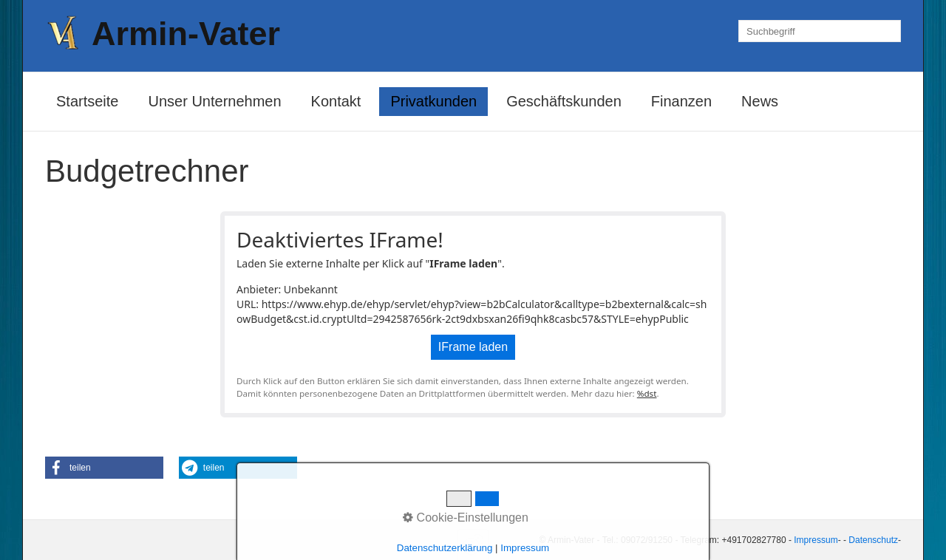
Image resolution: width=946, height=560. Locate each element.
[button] (104, 468)
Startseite (87, 101)
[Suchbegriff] (820, 31)
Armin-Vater (186, 34)
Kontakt (336, 101)
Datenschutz (873, 540)
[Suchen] (890, 31)
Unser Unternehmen (214, 101)
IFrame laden (473, 347)
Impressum (816, 540)
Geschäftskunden (564, 101)
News (760, 101)
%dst (647, 393)
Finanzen (681, 101)
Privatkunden (433, 101)
